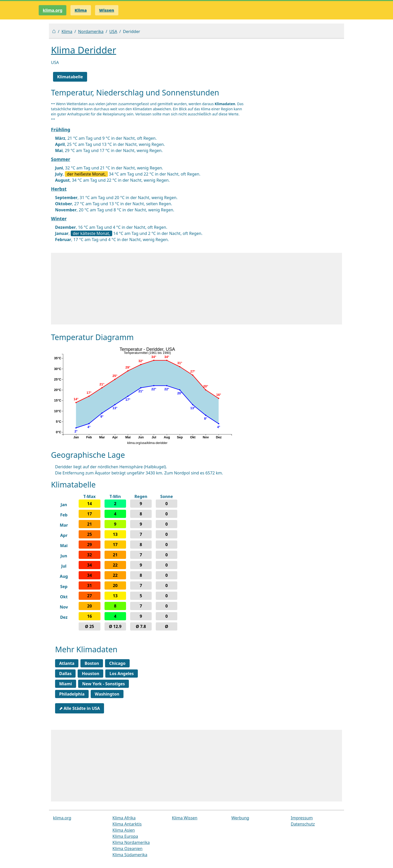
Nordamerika (91, 31)
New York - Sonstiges (104, 684)
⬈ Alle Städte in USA (80, 708)
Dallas (65, 674)
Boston (92, 663)
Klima (67, 31)
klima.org (53, 10)
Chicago (117, 663)
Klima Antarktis (127, 824)
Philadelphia (72, 694)
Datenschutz (303, 824)
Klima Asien (124, 830)
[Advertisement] (196, 289)
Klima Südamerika (130, 855)
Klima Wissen (185, 818)
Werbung (240, 818)
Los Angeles (122, 674)
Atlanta (67, 663)
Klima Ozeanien (127, 849)
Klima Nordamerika (131, 842)
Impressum (302, 818)
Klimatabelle (70, 77)
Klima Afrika (124, 818)
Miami (66, 684)
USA (113, 31)
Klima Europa (125, 836)
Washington (107, 694)
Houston (90, 674)
